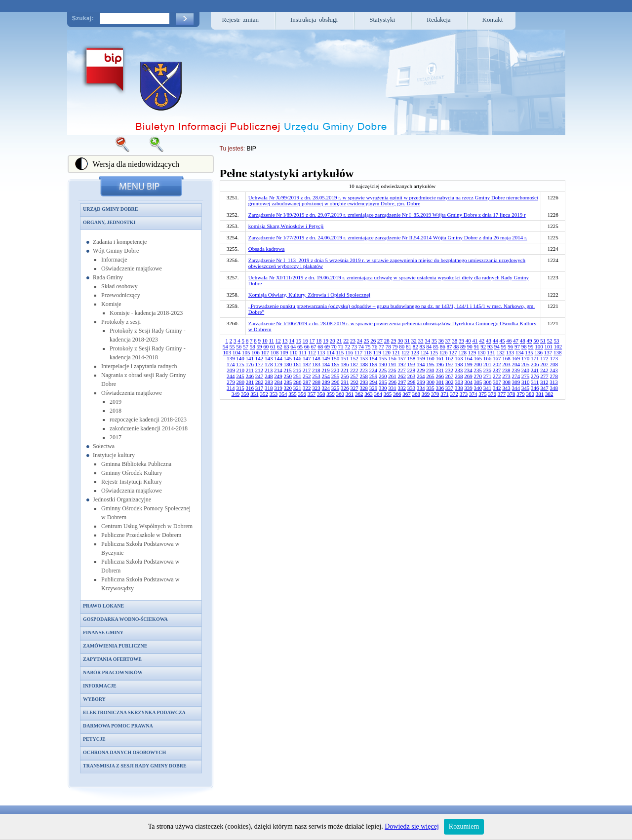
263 (412, 376)
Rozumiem (464, 826)
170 (526, 358)
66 (307, 346)
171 (535, 358)
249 (278, 376)
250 (288, 376)
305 (478, 382)
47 (516, 341)
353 (274, 394)
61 (273, 346)
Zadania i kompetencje (120, 242)
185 (336, 364)
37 (448, 341)
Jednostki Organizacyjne (122, 499)
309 (516, 382)
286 (297, 382)
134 (520, 352)
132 (500, 352)
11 (271, 341)
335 (430, 388)
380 (530, 394)
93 (490, 346)
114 (330, 352)
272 (497, 376)
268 (459, 376)
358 (321, 394)
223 (364, 370)
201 (488, 364)
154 (374, 358)
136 (538, 352)
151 (345, 358)
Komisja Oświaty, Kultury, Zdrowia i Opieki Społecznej (309, 295)
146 (297, 358)
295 (383, 382)
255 (336, 376)
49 (530, 341)
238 (506, 370)
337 (450, 388)
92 (483, 346)
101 (549, 346)
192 (402, 364)
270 (478, 376)
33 (421, 341)
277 (544, 376)
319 (278, 388)
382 (549, 394)
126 (444, 352)
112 (312, 352)
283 (269, 382)
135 (529, 352)
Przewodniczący (121, 295)
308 (506, 382)
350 (245, 394)
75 (368, 346)
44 (495, 341)
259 (374, 376)
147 (307, 358)
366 (397, 394)
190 (383, 364)
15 (298, 341)
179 (278, 364)
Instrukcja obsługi (314, 19)
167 (497, 358)
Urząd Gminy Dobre (110, 209)
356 (302, 394)
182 (307, 364)
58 (253, 346)
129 (472, 352)
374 (473, 394)
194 (421, 364)
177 (259, 364)
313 (554, 382)
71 (341, 346)
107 (265, 352)
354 (283, 394)
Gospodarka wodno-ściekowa (125, 619)
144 (278, 358)
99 (531, 346)
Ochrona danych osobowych (124, 752)
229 (421, 370)
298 (412, 382)
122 (406, 352)
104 (237, 352)
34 (427, 341)
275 (526, 376)
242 (544, 370)
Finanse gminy (103, 632)
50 (536, 341)
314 (231, 388)
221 (345, 370)
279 (231, 382)
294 (374, 382)
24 (360, 341)
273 (506, 376)
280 (240, 382)
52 (550, 341)
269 (468, 376)
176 (250, 364)
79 (395, 346)
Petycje (94, 739)
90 (470, 346)
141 (250, 358)
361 (350, 394)
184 (326, 364)
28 (387, 341)
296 (392, 382)
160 (430, 358)
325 (336, 388)
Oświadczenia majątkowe (132, 393)
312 (544, 382)
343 (506, 388)
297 (402, 382)
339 (468, 388)
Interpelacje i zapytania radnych (139, 366)
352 (264, 394)
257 (354, 376)
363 (369, 394)
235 (478, 370)
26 (373, 341)
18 (319, 341)
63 (287, 346)
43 (489, 341)
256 (345, 376)
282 (259, 382)
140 (240, 358)
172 (544, 358)
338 (459, 388)
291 (345, 382)
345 (526, 388)
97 (517, 346)
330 (383, 388)
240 (526, 370)
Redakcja (438, 19)
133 (510, 352)
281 (250, 382)
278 (554, 376)
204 (516, 364)
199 (468, 364)
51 (543, 341)
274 (516, 376)
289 (326, 382)
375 (483, 394)
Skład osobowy (119, 286)
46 (509, 341)
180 (288, 364)
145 (288, 358)
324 (326, 388)
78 (388, 346)
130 (482, 352)
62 (280, 346)
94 (497, 346)
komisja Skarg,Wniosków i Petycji (286, 226)
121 (396, 352)
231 (440, 370)
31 (407, 341)
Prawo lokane (103, 606)
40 (468, 341)
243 (554, 370)
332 (402, 388)
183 (316, 364)
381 (540, 394)
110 (293, 352)
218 (316, 370)
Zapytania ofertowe (112, 659)
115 (340, 352)
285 (288, 382)
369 (426, 394)
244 (231, 376)
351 (255, 394)
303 (459, 382)
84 (429, 346)
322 (307, 388)
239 (516, 370)
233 (459, 370)
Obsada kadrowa (267, 249)
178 (269, 364)
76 (375, 346)
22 (346, 341)
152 (354, 358)
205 (526, 364)
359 (331, 394)
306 (488, 382)
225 (383, 370)
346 (535, 388)
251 (297, 376)
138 (558, 352)
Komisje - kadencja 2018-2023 (146, 313)
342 (497, 388)
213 (269, 370)
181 (297, 364)
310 (526, 382)
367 (407, 394)
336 (440, 388)
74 (361, 346)
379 (521, 394)
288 (316, 382)
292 (354, 382)
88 (456, 346)
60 (266, 346)
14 (292, 341)
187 (354, 364)
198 (459, 364)
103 (227, 352)
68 (320, 346)
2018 (116, 411)
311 (535, 382)
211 (250, 370)
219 (326, 370)
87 (450, 346)
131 (491, 352)
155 (383, 358)
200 (478, 364)
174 (231, 364)
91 (477, 346)
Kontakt (493, 19)
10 (265, 341)
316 (250, 388)
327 (354, 388)
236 (488, 370)
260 (383, 376)
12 (278, 341)
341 (488, 388)
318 (269, 388)
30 (400, 341)
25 (367, 341)
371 (445, 394)
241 (535, 370)
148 (316, 358)
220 (336, 370)
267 (450, 376)
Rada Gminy (108, 277)
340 (478, 388)
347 (544, 388)
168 (506, 358)
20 (333, 341)
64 (293, 346)
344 (516, 388)
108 (275, 352)
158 (412, 358)
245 (240, 376)
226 (392, 370)
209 (231, 370)
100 (539, 346)
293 (364, 382)
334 (421, 388)
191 (392, 364)
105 (246, 352)
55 (232, 346)
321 (297, 388)
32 (414, 341)
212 (259, 370)
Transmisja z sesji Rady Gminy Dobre (135, 766)
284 (278, 382)
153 (364, 358)
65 (300, 346)
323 (316, 388)
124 (424, 352)
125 (434, 352)
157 (402, 358)
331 (392, 388)
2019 (116, 402)
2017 (116, 437)
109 (284, 352)
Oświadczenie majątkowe (132, 268)
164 (468, 358)
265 (430, 376)
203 (506, 364)
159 (421, 358)
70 (334, 346)
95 (504, 346)
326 (345, 388)
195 (430, 364)
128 (462, 352)
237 (497, 370)
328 (364, 388)
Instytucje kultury (114, 455)
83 (422, 346)
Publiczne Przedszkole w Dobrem (141, 535)
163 (459, 358)
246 (250, 376)
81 (409, 346)
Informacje (114, 260)
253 (316, 376)
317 (259, 388)
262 (402, 376)
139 (231, 358)
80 (402, 346)
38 (454, 341)
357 (312, 394)
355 (293, 394)
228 (412, 370)
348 (554, 388)
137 (548, 352)
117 (358, 352)
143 (269, 358)
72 (347, 346)
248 (269, 376)
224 (374, 370)
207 (544, 364)
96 (510, 346)
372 (454, 394)
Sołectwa (104, 446)
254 (326, 376)
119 (377, 352)
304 (468, 382)
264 (421, 376)
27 (380, 341)
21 (339, 341)
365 (388, 394)
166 (488, 358)
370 (435, 394)
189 (374, 364)
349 (236, 394)
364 (378, 394)
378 (511, 394)
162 (450, 358)
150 (336, 358)
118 (368, 352)
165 (478, 358)
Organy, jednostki (109, 222)
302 (450, 382)
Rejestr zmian (241, 19)
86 (443, 346)
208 (554, 364)
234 (468, 370)
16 (305, 341)
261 (392, 376)
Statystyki (382, 19)
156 (392, 358)
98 (524, 346)
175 (240, 364)
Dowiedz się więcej (412, 826)
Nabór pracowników (113, 672)
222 (354, 370)
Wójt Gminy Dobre (116, 251)
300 (430, 382)
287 (307, 382)
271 (488, 376)
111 (303, 352)
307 (497, 382)
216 (297, 370)
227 (402, 370)
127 (453, 352)
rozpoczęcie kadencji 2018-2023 (148, 420)
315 (240, 388)
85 (436, 346)
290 (336, 382)
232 (450, 370)
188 (364, 364)
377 (502, 394)
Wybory (94, 699)
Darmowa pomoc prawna (118, 726)
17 (312, 341)
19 (326, 341)
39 (461, 341)
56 (239, 346)
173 (554, 358)
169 (516, 358)
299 (421, 382)
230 (430, 370)
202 (497, 364)
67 (314, 346)
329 (374, 388)
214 (278, 370)
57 (246, 346)
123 (415, 352)
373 (464, 394)
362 (359, 394)
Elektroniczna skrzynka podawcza (134, 712)
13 (285, 341)
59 (259, 346)
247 (259, 376)
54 (225, 346)
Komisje (111, 304)
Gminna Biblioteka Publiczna (136, 464)
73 (354, 346)
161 (440, 358)
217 (307, 370)
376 (492, 394)
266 (440, 376)
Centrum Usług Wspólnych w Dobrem (147, 526)
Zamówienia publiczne (115, 646)
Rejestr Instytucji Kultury (132, 482)
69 (327, 346)
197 (450, 364)
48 (523, 341)
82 (415, 346)
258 (364, 376)
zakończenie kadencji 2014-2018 (149, 428)
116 (349, 352)
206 (535, 364)
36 (441, 341)
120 (386, 352)
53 (557, 341)
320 (288, 388)
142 (259, 358)
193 (412, 364)
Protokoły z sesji (121, 322)
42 (482, 341)
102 (558, 346)
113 (321, 352)
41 (475, 341)
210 (240, 370)
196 (440, 364)
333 (412, 388)
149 (326, 358)
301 (440, 382)
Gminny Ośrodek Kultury (132, 473)
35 (434, 341)
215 (288, 370)
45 (502, 341)
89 (463, 346)
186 (345, 364)
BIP (251, 149)
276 (535, 376)
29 (394, 341)
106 (256, 352)
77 (381, 346)
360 (340, 394)
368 (416, 394)
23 (353, 341)
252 (307, 376)
